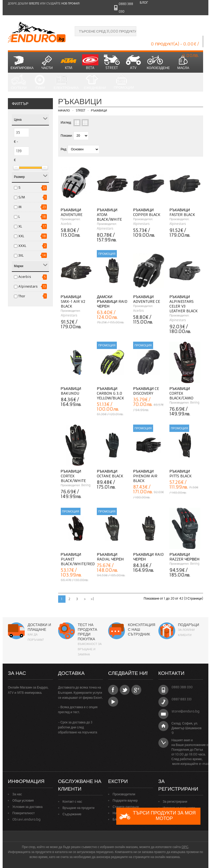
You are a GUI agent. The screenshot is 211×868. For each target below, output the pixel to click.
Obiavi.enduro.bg (26, 819)
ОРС (185, 847)
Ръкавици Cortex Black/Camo (181, 393)
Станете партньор (126, 807)
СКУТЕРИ (19, 82)
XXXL (22, 246)
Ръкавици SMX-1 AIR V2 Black (73, 301)
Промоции (124, 82)
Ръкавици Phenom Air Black (145, 476)
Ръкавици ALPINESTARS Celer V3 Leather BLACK (184, 304)
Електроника (66, 82)
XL (20, 226)
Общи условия (23, 800)
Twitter (125, 690)
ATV (133, 62)
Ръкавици (99, 110)
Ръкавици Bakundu (71, 391)
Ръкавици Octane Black (110, 474)
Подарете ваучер (125, 800)
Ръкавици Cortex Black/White (73, 476)
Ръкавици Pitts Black (181, 474)
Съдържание (72, 814)
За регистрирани (175, 801)
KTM (69, 62)
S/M (22, 197)
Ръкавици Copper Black (147, 212)
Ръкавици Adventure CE (147, 299)
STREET (112, 62)
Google (136, 690)
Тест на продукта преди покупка (88, 632)
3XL (21, 255)
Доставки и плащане (39, 627)
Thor (22, 296)
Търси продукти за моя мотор (157, 816)
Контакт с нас (72, 801)
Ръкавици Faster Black (182, 212)
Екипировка (22, 62)
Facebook (113, 690)
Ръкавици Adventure (72, 212)
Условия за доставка (27, 807)
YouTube (113, 702)
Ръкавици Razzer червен (184, 557)
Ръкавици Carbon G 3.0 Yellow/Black (110, 393)
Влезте (34, 4)
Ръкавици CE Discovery (146, 391)
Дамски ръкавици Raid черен (112, 301)
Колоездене (158, 62)
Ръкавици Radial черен (110, 557)
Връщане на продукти (79, 808)
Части (47, 62)
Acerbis (25, 277)
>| (92, 599)
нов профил (70, 4)
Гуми (40, 82)
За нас (17, 794)
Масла (183, 62)
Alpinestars (28, 286)
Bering (195, 403)
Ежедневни (95, 82)
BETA (90, 62)
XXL (21, 236)
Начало (64, 110)
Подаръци (189, 625)
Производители (124, 794)
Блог (144, 2)
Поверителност (24, 813)
